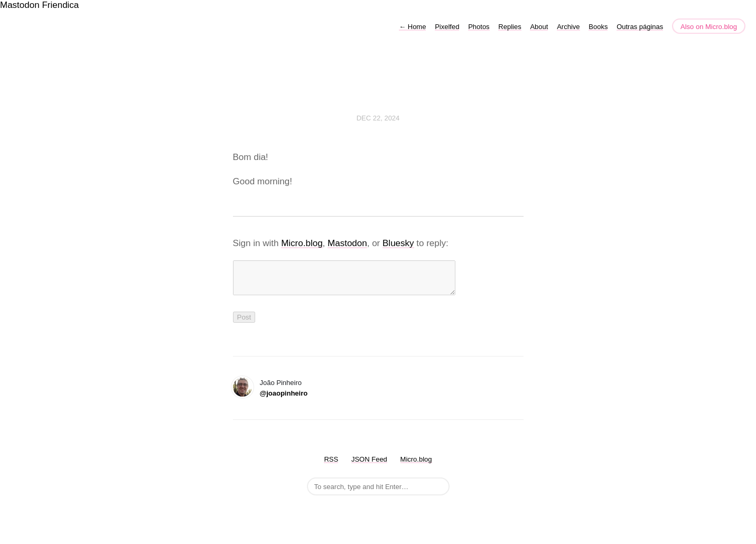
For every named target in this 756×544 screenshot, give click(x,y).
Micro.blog (302, 243)
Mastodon (20, 5)
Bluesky (398, 243)
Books (598, 27)
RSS (331, 466)
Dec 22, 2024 (378, 118)
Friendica (60, 5)
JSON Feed (369, 466)
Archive (568, 27)
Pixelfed (447, 27)
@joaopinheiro (284, 400)
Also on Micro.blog (709, 27)
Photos (479, 27)
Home (412, 27)
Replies (510, 27)
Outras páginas (640, 27)
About (539, 27)
